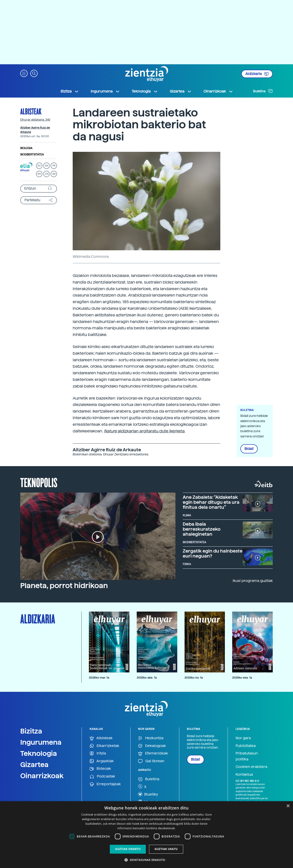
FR (54, 166)
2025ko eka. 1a (242, 678)
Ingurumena (41, 742)
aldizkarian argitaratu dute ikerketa (144, 431)
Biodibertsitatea (32, 155)
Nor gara (243, 738)
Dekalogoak (152, 746)
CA (47, 174)
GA (54, 174)
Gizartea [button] (181, 91)
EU (39, 166)
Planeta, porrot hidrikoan (64, 586)
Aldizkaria (257, 74)
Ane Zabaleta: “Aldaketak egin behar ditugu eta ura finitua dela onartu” (211, 502)
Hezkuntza (151, 738)
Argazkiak (102, 761)
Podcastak (102, 776)
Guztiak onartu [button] (128, 849)
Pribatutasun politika (247, 756)
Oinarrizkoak (42, 776)
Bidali (249, 449)
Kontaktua (244, 774)
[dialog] (146, 835)
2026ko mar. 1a (99, 678)
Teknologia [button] (145, 91)
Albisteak (31, 111)
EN (39, 174)
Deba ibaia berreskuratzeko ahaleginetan (202, 529)
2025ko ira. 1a (194, 678)
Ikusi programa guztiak (253, 581)
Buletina (263, 91)
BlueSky (148, 794)
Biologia (26, 148)
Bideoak (100, 769)
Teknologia (39, 753)
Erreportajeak (105, 784)
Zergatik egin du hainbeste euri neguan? (213, 553)
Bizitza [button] (70, 91)
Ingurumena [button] (105, 91)
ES (46, 166)
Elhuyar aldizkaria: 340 (35, 120)
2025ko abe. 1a (147, 678)
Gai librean (151, 761)
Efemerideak (153, 753)
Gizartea (34, 765)
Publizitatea (246, 746)
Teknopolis (39, 482)
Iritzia (98, 753)
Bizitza (31, 731)
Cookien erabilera (251, 767)
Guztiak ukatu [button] (166, 849)
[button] (24, 73)
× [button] (288, 806)
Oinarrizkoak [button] (218, 91)
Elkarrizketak (104, 746)
